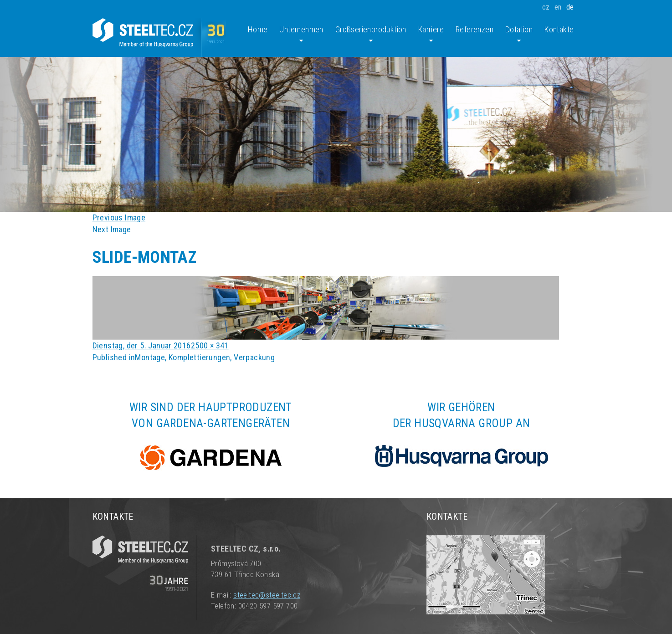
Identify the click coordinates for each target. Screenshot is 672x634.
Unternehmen (301, 35)
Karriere (431, 35)
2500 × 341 (210, 345)
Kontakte (559, 29)
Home (258, 29)
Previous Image (119, 217)
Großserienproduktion (371, 35)
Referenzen (475, 29)
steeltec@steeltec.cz (267, 595)
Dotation (519, 35)
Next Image (112, 229)
